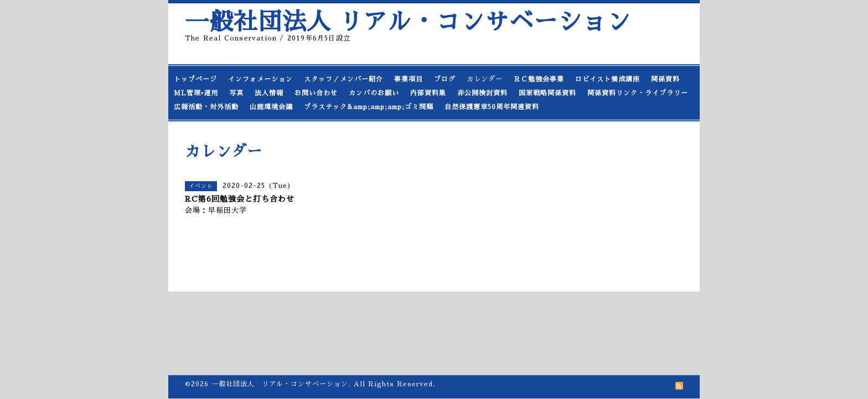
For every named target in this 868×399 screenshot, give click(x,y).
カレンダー (485, 79)
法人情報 (269, 93)
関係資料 (665, 79)
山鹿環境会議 (271, 107)
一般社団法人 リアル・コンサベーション (408, 22)
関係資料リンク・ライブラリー (638, 93)
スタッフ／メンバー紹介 (343, 79)
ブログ (445, 79)
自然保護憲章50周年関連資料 (492, 107)
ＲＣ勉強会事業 (539, 79)
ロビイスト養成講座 (608, 79)
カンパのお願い (374, 93)
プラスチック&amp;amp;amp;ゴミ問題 (369, 107)
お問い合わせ (316, 93)
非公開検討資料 (482, 93)
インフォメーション (260, 79)
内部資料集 (428, 93)
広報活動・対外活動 (206, 107)
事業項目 (409, 79)
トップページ (195, 79)
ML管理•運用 (196, 93)
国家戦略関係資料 (547, 93)
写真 (236, 93)
